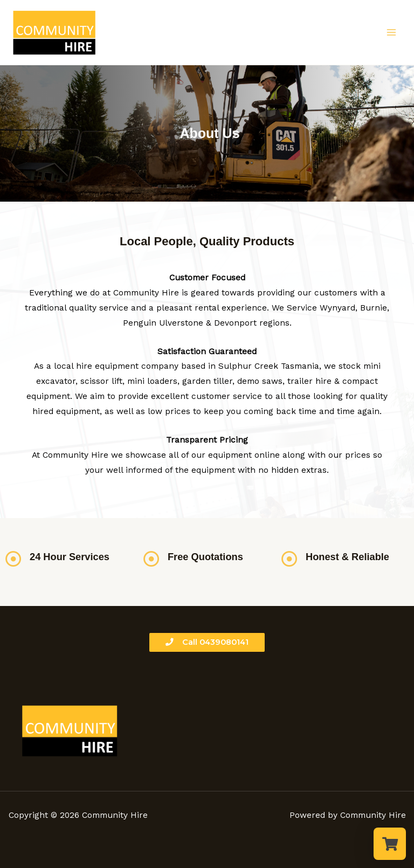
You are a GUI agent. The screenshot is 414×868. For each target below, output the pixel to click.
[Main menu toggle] (392, 32)
